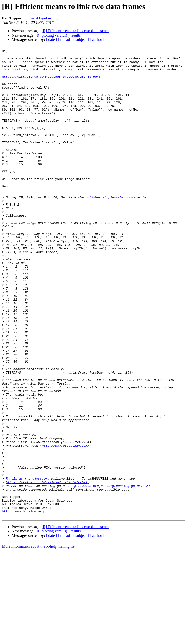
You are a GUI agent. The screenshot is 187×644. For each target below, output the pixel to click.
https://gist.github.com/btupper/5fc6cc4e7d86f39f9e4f (51, 82)
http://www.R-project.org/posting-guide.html (109, 573)
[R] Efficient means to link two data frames (75, 31)
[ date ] (51, 40)
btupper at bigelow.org (40, 18)
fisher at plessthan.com (111, 227)
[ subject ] (81, 40)
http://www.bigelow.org (23, 604)
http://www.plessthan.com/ (66, 525)
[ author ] (97, 40)
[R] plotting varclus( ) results (58, 35)
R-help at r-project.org (28, 565)
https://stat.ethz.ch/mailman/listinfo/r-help (48, 569)
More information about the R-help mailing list (39, 640)
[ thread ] (65, 40)
